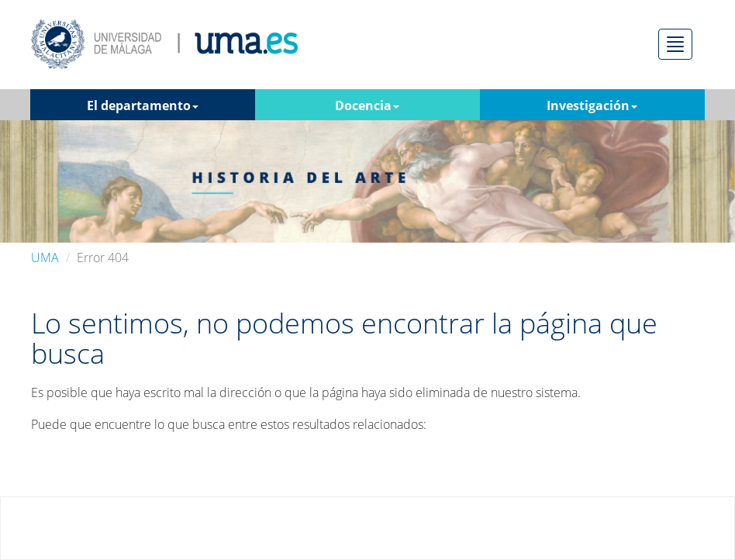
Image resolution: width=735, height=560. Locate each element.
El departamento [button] (143, 105)
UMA (45, 258)
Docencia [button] (367, 105)
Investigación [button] (592, 105)
